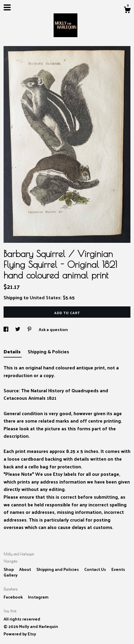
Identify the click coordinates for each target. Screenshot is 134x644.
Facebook (14, 597)
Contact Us (96, 569)
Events (118, 569)
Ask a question (53, 329)
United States (45, 297)
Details (13, 351)
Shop (9, 569)
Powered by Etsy (20, 634)
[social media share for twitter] (18, 329)
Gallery (11, 575)
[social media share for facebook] (6, 329)
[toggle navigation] (7, 7)
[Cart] (127, 10)
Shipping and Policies (58, 569)
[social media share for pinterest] (30, 329)
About (25, 569)
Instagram (38, 597)
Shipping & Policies (48, 351)
